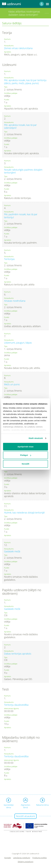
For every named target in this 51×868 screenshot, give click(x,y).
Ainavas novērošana (15, 301)
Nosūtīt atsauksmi (26, 816)
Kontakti (8, 858)
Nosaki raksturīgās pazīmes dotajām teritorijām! (23, 171)
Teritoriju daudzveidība (16, 705)
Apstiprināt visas (26, 447)
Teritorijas (9, 259)
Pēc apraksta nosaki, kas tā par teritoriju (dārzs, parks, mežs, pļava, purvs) (25, 82)
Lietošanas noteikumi (22, 858)
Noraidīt (26, 464)
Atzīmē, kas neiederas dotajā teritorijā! (24, 513)
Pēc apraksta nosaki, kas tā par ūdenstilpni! (20, 126)
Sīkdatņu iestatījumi (25, 862)
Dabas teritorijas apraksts (18, 654)
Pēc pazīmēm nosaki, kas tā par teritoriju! (21, 216)
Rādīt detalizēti (36, 438)
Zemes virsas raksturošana (18, 48)
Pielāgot (26, 455)
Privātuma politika (40, 858)
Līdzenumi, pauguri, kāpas (18, 343)
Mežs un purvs (12, 384)
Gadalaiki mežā (12, 551)
